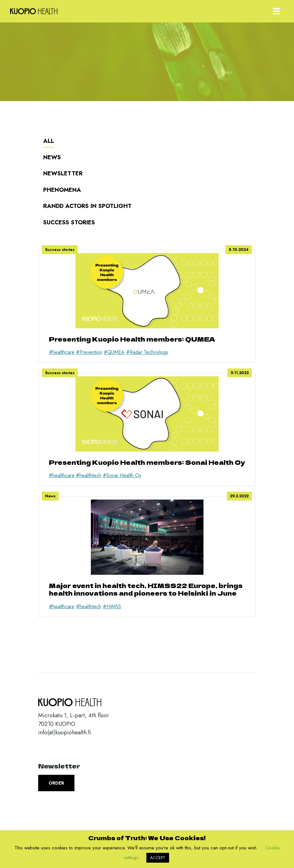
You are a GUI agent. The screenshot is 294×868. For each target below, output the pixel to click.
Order (56, 783)
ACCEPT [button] (158, 858)
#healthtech (89, 475)
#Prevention (89, 352)
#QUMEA (114, 352)
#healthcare (62, 352)
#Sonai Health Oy (122, 475)
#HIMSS (112, 607)
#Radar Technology (147, 352)
